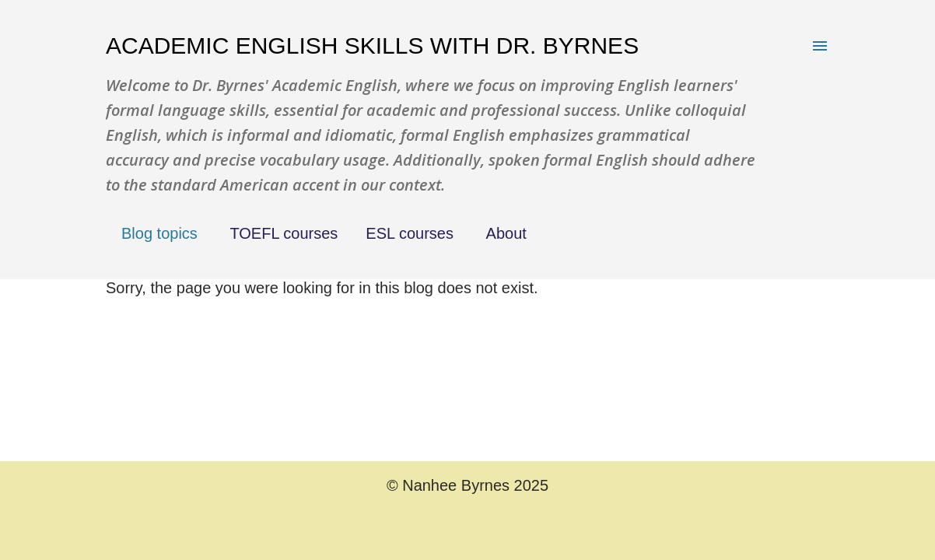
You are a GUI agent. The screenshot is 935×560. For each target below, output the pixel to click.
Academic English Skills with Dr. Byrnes (372, 45)
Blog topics (159, 233)
